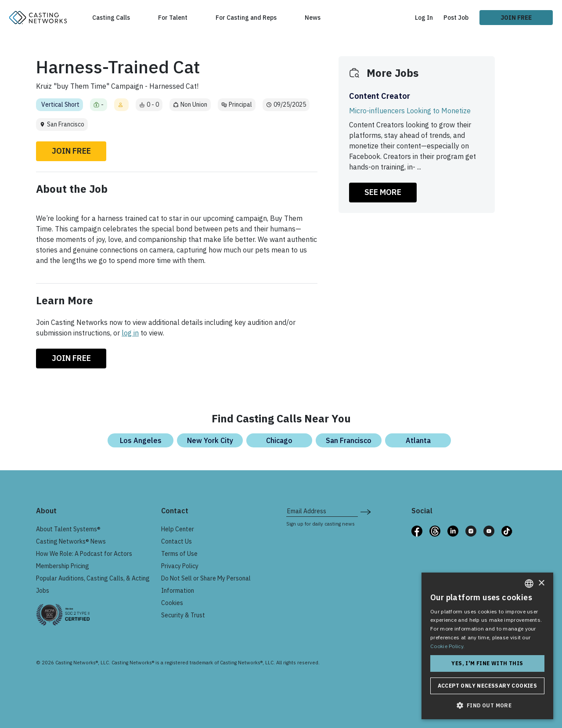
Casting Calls (111, 18)
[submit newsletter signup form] (366, 511)
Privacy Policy (180, 566)
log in (130, 333)
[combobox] (529, 584)
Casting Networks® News (71, 541)
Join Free (516, 18)
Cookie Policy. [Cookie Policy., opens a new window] (447, 646)
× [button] (541, 583)
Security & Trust (183, 615)
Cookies (172, 603)
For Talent (173, 18)
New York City (210, 440)
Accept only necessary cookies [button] (488, 686)
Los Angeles (141, 440)
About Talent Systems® (68, 529)
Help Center (178, 529)
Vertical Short (60, 105)
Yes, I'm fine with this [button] (487, 663)
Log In (424, 18)
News (313, 18)
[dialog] (487, 646)
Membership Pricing (63, 566)
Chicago (279, 440)
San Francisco (349, 440)
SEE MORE (383, 192)
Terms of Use (179, 554)
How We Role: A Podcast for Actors (84, 554)
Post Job (456, 18)
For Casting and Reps (246, 18)
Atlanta (418, 440)
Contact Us (177, 541)
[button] (487, 705)
